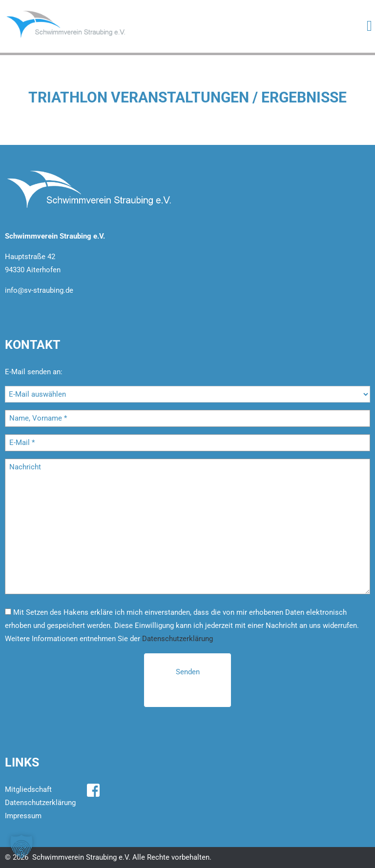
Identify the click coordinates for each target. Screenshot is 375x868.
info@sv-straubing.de (39, 290)
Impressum (23, 816)
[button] (21, 847)
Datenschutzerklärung (177, 639)
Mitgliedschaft (28, 789)
